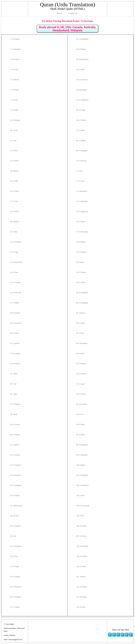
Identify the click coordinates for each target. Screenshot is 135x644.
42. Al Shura (15, 455)
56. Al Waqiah (16, 597)
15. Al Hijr (14, 181)
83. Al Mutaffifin (82, 293)
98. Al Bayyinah (82, 445)
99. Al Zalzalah (82, 455)
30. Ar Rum (15, 333)
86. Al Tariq (81, 323)
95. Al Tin (80, 414)
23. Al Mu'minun (16, 262)
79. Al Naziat (81, 252)
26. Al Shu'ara (16, 293)
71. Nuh (79, 171)
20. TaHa (14, 232)
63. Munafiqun (82, 90)
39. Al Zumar (15, 424)
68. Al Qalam (81, 140)
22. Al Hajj (14, 252)
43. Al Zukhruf (16, 465)
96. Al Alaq (80, 424)
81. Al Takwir (81, 272)
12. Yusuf (14, 151)
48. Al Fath (14, 516)
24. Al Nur (14, 272)
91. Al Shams (81, 374)
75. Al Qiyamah (82, 211)
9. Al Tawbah (15, 120)
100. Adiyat (81, 465)
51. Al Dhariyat (16, 546)
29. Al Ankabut (16, 323)
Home (59, 13)
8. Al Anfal (14, 110)
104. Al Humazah (83, 506)
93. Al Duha (81, 394)
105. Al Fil (80, 516)
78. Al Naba (81, 242)
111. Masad (81, 577)
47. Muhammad (16, 506)
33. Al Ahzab (15, 364)
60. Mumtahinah (82, 59)
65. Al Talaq (81, 110)
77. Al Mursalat (82, 232)
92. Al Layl (80, 384)
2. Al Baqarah (15, 49)
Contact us (73, 13)
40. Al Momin (15, 435)
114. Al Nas (81, 607)
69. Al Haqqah (82, 151)
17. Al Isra (14, 201)
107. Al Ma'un (81, 536)
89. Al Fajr (80, 353)
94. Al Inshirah (82, 404)
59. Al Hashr (81, 49)
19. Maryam (15, 222)
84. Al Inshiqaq (82, 303)
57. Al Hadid (15, 607)
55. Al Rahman (16, 587)
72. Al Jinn (80, 181)
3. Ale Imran (15, 59)
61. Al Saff (80, 69)
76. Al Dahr (81, 222)
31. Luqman (15, 343)
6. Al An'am (15, 90)
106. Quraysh (81, 526)
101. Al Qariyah (82, 475)
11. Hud (13, 140)
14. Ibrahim (15, 171)
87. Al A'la (80, 333)
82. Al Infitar (81, 282)
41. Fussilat (15, 445)
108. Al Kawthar (82, 546)
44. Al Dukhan (16, 475)
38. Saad (14, 414)
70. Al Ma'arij (81, 161)
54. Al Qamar (15, 577)
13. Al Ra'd (14, 161)
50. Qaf (13, 536)
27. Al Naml (15, 303)
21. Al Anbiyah (16, 242)
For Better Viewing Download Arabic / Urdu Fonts (67, 21)
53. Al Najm (15, 566)
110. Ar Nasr (81, 566)
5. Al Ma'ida (15, 80)
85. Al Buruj (81, 313)
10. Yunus (14, 130)
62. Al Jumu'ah (82, 80)
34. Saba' (14, 374)
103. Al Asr (80, 495)
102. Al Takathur (82, 485)
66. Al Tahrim (81, 120)
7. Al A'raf (14, 100)
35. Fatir (13, 384)
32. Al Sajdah (15, 353)
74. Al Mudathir (82, 201)
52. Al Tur (14, 556)
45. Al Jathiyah (16, 485)
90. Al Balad (81, 364)
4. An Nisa (14, 69)
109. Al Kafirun (82, 556)
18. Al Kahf (14, 211)
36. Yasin (14, 394)
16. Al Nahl (14, 191)
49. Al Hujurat (15, 526)
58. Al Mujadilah (82, 39)
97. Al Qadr (81, 435)
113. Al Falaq (81, 597)
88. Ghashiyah (82, 343)
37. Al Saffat (15, 404)
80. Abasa (80, 262)
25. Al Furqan (15, 282)
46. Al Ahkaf (15, 495)
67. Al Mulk (81, 130)
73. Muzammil (82, 191)
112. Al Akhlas (82, 587)
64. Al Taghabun (82, 100)
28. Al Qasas (15, 313)
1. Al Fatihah (15, 39)
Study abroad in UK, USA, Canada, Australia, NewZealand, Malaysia (67, 29)
